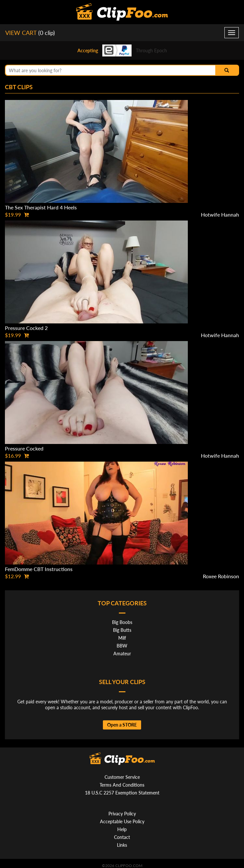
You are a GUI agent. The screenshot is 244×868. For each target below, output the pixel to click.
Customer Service (122, 777)
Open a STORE (122, 725)
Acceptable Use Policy (122, 821)
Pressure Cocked (24, 448)
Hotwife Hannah (220, 214)
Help (122, 829)
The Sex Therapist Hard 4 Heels (41, 207)
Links (122, 845)
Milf (122, 638)
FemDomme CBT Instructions (39, 569)
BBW (122, 646)
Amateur (122, 654)
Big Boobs (122, 622)
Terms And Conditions (122, 785)
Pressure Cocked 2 (26, 328)
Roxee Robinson (221, 576)
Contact (122, 837)
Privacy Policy (122, 814)
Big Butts (122, 630)
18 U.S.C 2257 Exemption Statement (122, 793)
